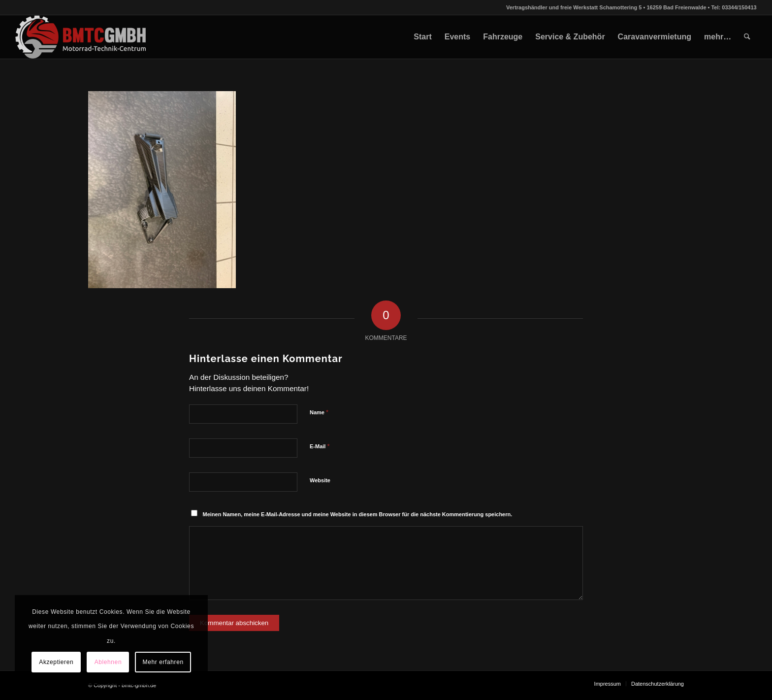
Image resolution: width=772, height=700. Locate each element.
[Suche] (747, 37)
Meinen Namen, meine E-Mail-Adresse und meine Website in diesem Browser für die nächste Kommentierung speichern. (358, 514)
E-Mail (320, 446)
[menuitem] (422, 37)
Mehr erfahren (163, 662)
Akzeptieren (56, 662)
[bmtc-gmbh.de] (81, 37)
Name (319, 412)
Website (320, 480)
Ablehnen (108, 662)
